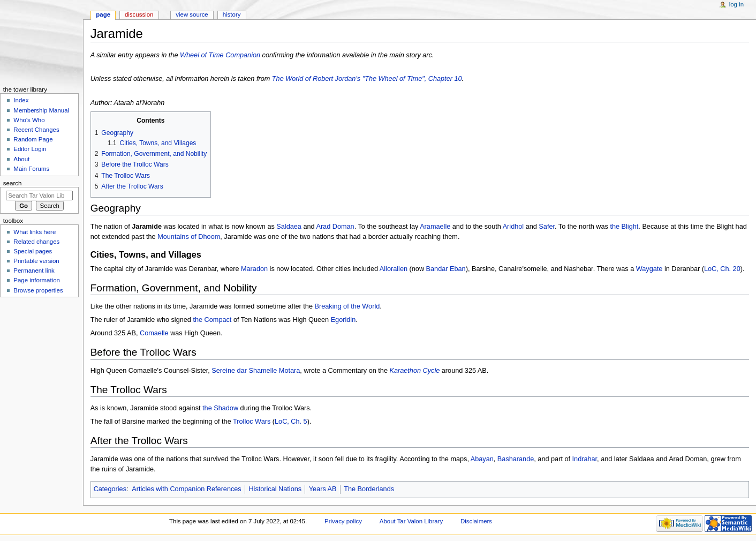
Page (103, 14)
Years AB (323, 489)
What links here (35, 232)
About (21, 159)
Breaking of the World (347, 306)
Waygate (649, 269)
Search (13, 183)
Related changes (36, 242)
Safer (547, 227)
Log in (736, 4)
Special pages (33, 251)
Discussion (139, 14)
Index (21, 100)
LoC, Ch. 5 (291, 422)
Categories (110, 489)
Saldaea (289, 227)
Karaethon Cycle (414, 371)
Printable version (36, 261)
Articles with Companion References (187, 489)
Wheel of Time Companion (220, 55)
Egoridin (343, 320)
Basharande (516, 459)
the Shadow (220, 408)
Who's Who (29, 120)
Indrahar (585, 459)
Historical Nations (275, 489)
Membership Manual (41, 110)
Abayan (482, 459)
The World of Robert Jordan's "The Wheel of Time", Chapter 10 (367, 79)
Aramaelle (435, 227)
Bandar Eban (446, 269)
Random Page (33, 139)
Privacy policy (343, 521)
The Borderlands (369, 489)
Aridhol (513, 227)
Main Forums (31, 169)
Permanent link (34, 270)
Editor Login (30, 149)
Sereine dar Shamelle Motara (256, 371)
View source (192, 14)
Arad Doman (335, 227)
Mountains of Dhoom (189, 237)
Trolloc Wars (252, 422)
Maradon (254, 269)
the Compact (212, 320)
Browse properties (38, 290)
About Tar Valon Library (411, 521)
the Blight (624, 227)
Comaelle (154, 333)
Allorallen (394, 269)
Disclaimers (476, 521)
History (232, 14)
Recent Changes (36, 130)
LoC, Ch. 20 (722, 269)
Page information (37, 280)
